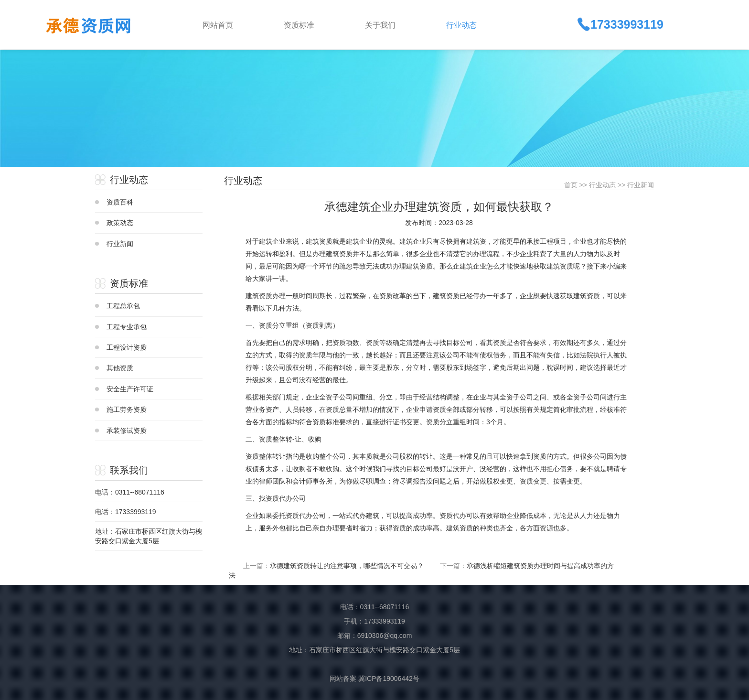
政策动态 (120, 223)
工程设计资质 (127, 347)
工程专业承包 (127, 327)
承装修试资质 (127, 431)
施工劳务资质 (127, 409)
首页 (571, 185)
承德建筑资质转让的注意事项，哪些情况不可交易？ (347, 566)
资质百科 (120, 202)
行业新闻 (120, 244)
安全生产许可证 (130, 389)
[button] (317, 24)
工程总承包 (123, 306)
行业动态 (602, 185)
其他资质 (120, 368)
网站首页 (218, 25)
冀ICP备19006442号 (389, 678)
